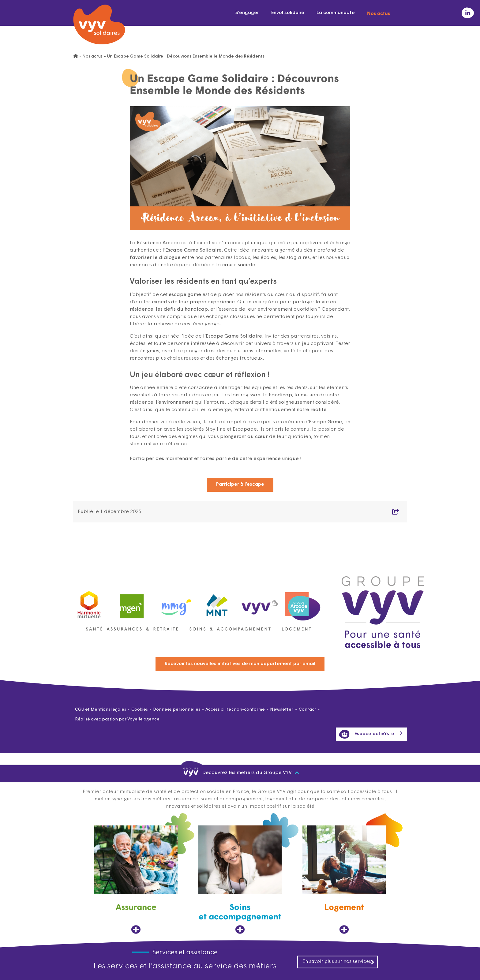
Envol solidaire (288, 13)
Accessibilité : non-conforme (235, 710)
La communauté (336, 13)
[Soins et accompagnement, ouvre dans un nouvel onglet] (240, 880)
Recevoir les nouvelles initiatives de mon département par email (240, 664)
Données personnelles (177, 710)
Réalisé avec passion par (117, 719)
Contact (307, 710)
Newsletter (282, 710)
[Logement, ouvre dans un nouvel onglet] (344, 880)
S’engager (247, 13)
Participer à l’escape (240, 484)
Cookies (140, 710)
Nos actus (379, 13)
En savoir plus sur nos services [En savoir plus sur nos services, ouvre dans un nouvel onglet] (339, 962)
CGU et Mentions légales (101, 710)
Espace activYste (367, 734)
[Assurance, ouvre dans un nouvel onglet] (136, 880)
